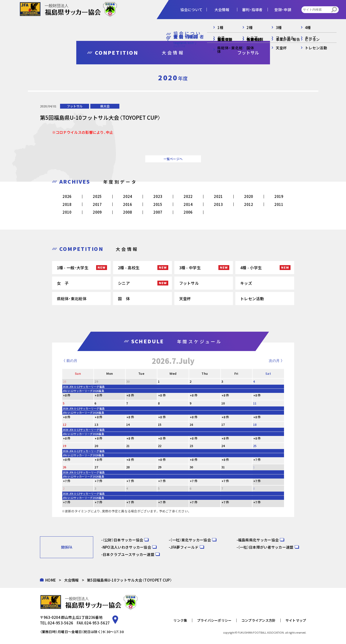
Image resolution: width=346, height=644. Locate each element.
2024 (127, 196)
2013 (218, 204)
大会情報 (72, 580)
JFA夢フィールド (184, 547)
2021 (218, 196)
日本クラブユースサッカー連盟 (128, 554)
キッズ (246, 283)
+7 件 (257, 460)
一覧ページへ (173, 159)
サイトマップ (296, 620)
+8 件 (67, 395)
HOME (51, 580)
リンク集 (180, 620)
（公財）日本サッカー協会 (123, 540)
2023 (158, 196)
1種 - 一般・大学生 (73, 268)
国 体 (124, 299)
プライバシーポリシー (214, 620)
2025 (97, 196)
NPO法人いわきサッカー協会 (127, 547)
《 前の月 (69, 361)
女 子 (63, 283)
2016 (127, 204)
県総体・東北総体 (72, 299)
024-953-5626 (61, 623)
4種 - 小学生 (251, 268)
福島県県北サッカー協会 (258, 540)
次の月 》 (277, 361)
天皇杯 (185, 299)
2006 (188, 212)
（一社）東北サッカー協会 (191, 540)
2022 (188, 196)
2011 (279, 204)
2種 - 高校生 (129, 268)
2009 (97, 212)
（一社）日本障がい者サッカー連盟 (266, 547)
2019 (279, 196)
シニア (124, 283)
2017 (97, 204)
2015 (158, 204)
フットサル (75, 106)
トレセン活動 (252, 299)
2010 (67, 212)
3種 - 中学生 (190, 268)
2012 (249, 204)
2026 (67, 196)
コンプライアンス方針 (259, 620)
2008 (127, 212)
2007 (158, 212)
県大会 (105, 106)
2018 (67, 204)
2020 (249, 196)
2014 (188, 204)
